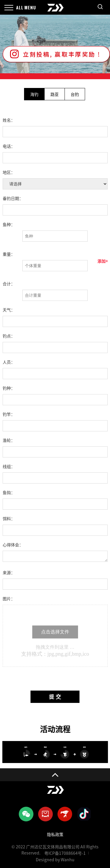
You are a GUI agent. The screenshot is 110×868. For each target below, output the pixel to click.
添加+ (103, 261)
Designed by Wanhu (55, 860)
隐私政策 (55, 835)
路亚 (55, 94)
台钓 (75, 94)
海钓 (34, 94)
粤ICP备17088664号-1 (65, 853)
